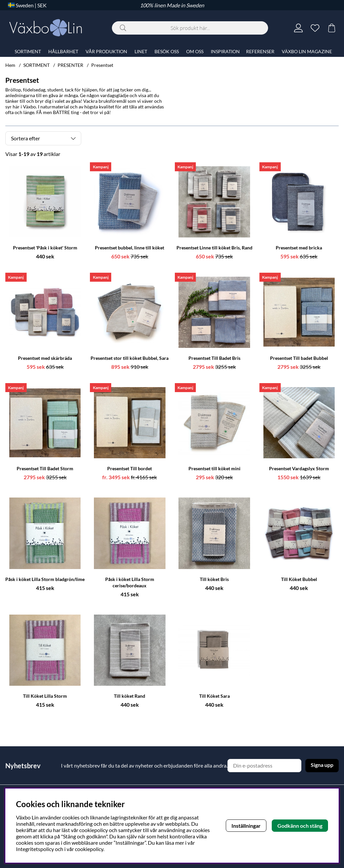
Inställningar (246, 826)
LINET (141, 51)
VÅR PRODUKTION (106, 51)
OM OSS (195, 51)
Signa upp (322, 765)
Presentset (102, 65)
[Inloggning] (298, 28)
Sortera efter (25, 138)
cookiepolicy (89, 849)
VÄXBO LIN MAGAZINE (307, 51)
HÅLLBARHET (63, 51)
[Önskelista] (315, 28)
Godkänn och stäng (300, 826)
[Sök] (190, 28)
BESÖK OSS (167, 51)
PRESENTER (70, 65)
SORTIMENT (36, 65)
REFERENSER (260, 51)
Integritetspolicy (35, 849)
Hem (10, 65)
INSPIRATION (225, 51)
